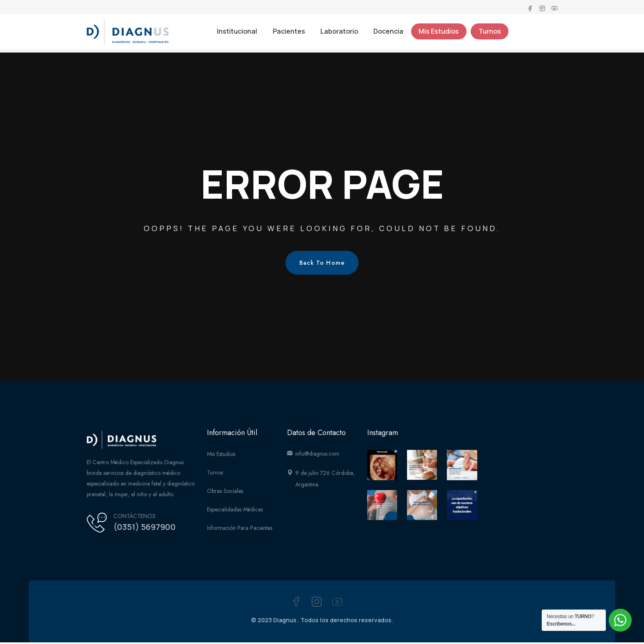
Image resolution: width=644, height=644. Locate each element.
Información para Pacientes (240, 529)
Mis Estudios (441, 34)
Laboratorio (339, 34)
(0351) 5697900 (148, 528)
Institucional (235, 34)
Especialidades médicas (235, 511)
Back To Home (322, 264)
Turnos (493, 34)
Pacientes (287, 34)
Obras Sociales (225, 493)
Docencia (389, 34)
